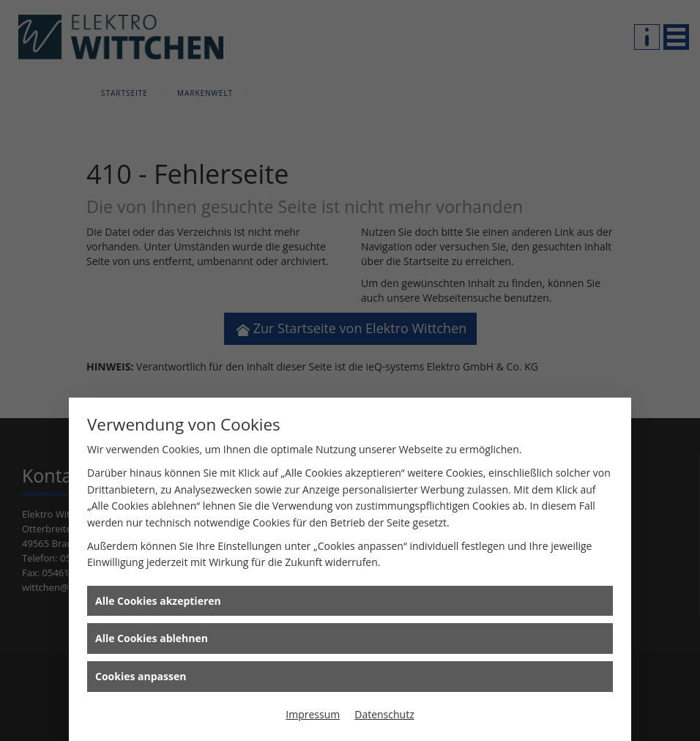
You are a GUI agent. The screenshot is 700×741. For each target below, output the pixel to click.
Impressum (313, 714)
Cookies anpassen (141, 676)
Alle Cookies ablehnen (152, 638)
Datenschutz (384, 714)
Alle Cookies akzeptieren (158, 601)
